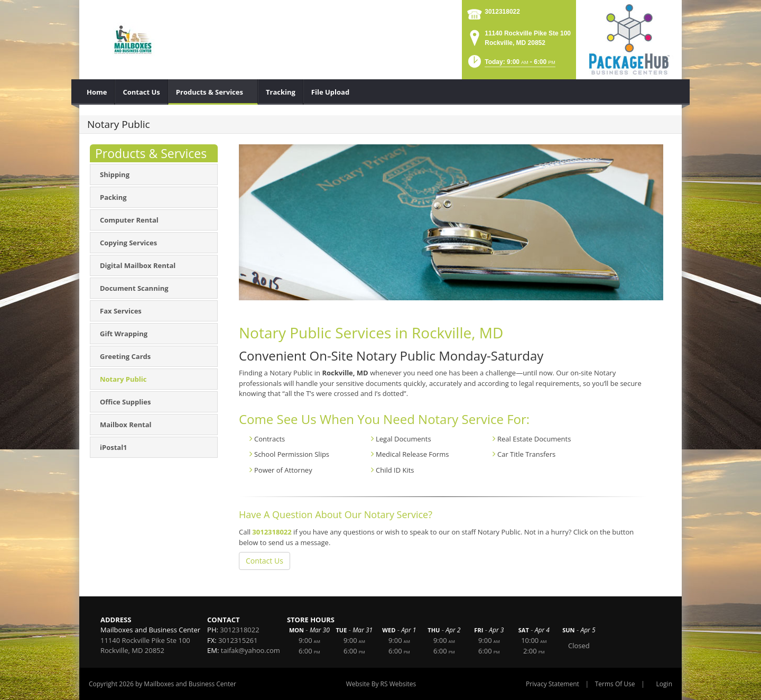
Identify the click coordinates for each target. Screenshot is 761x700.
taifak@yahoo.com (250, 650)
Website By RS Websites (381, 684)
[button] (511, 65)
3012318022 (502, 12)
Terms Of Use (615, 684)
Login (664, 684)
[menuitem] (97, 92)
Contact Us (265, 561)
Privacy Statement (553, 684)
